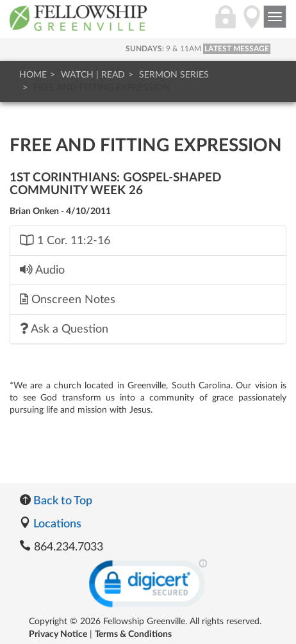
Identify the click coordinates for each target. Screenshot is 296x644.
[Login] (226, 24)
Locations (50, 524)
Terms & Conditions (133, 634)
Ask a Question (64, 329)
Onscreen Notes (68, 299)
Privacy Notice (58, 634)
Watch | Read (93, 75)
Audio (42, 270)
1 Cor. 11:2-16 (65, 240)
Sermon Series (174, 75)
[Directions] (252, 24)
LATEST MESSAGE (237, 49)
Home (33, 75)
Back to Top (56, 501)
